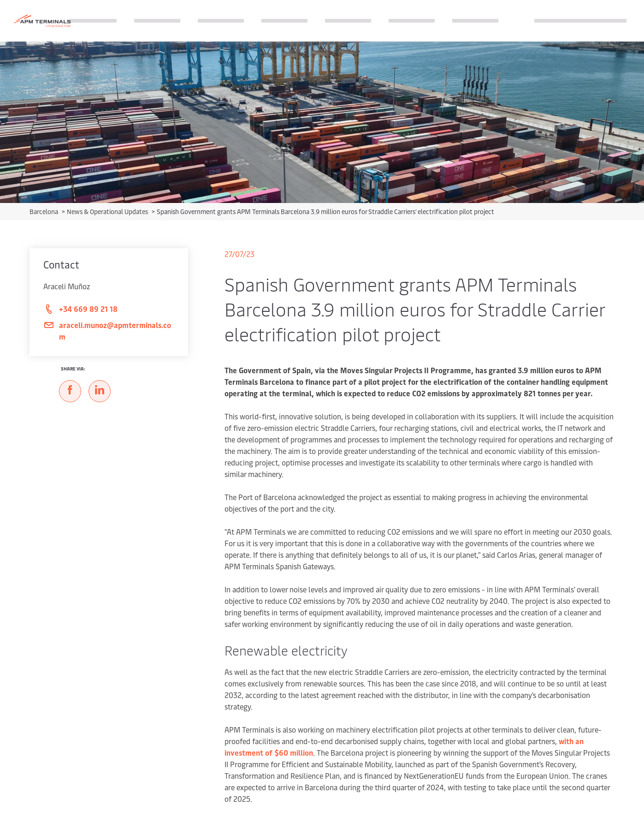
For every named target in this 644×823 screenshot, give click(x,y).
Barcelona (44, 212)
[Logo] (42, 21)
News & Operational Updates (108, 212)
